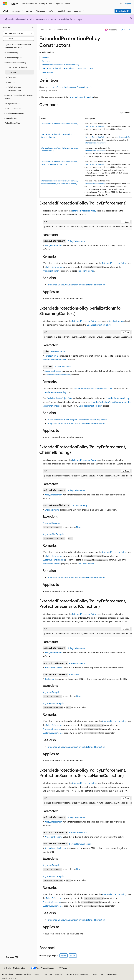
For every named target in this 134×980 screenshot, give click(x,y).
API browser (62, 30)
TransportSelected (86, 271)
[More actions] (129, 30)
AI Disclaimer (8, 974)
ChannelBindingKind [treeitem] (14, 57)
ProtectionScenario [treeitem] (13, 108)
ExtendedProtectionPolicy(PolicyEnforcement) (60, 65)
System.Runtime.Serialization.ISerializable (93, 388)
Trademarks (111, 974)
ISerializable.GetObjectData (59, 398)
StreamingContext (63, 366)
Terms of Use (98, 974)
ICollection (74, 675)
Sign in (128, 3)
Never (79, 527)
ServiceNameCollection (80, 844)
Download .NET (123, 11)
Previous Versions (23, 974)
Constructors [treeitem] (13, 72)
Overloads (46, 61)
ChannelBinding (79, 505)
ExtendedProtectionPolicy (81, 97)
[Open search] (121, 4)
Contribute (47, 974)
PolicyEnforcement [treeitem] (13, 103)
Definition (46, 58)
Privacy (58, 974)
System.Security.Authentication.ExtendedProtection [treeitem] (19, 46)
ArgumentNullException (54, 534)
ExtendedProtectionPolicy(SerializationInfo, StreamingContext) (67, 68)
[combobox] (19, 33)
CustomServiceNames (53, 733)
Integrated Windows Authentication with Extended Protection (76, 285)
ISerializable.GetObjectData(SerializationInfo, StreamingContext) (78, 420)
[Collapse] (33, 28)
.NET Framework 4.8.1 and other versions (64, 298)
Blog (36, 974)
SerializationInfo (123, 137)
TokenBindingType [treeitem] (13, 123)
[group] (87, 227)
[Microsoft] (5, 4)
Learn (42, 30)
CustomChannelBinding (54, 560)
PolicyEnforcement (77, 241)
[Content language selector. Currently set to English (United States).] (15, 968)
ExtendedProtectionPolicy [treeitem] (18, 67)
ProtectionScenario (52, 271)
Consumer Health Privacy (77, 974)
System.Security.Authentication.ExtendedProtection (72, 87)
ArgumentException (52, 523)
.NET (51, 30)
